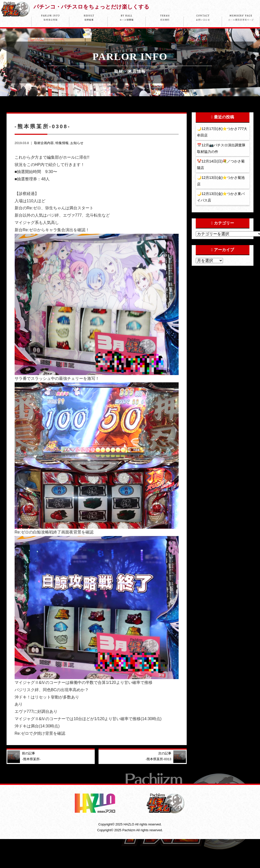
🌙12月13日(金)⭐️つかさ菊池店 (221, 181)
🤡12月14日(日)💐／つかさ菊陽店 (221, 164)
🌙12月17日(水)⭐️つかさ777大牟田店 (222, 132)
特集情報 (62, 143)
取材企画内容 (44, 143)
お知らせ (77, 143)
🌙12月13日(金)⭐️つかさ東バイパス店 (221, 197)
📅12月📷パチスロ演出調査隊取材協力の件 (221, 148)
